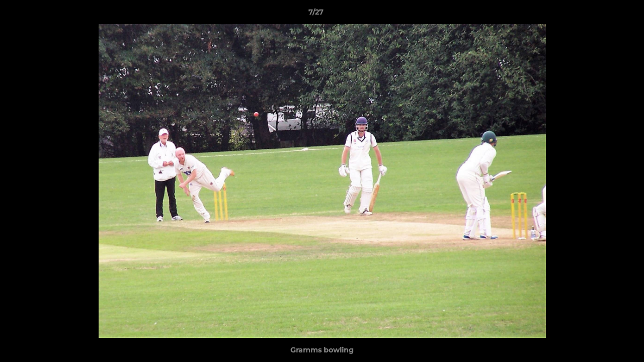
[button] (602, 15)
